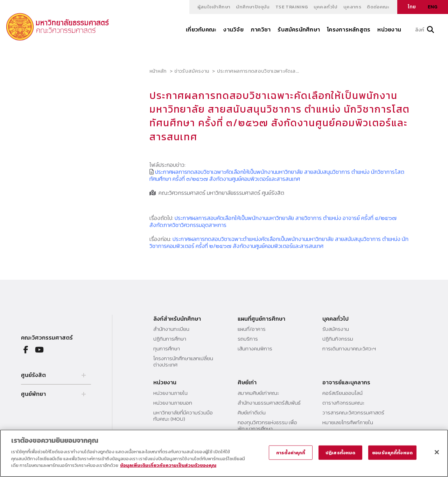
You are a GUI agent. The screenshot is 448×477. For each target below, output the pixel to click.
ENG (433, 7)
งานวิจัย (233, 29)
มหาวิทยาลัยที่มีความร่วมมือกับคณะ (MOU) (183, 416)
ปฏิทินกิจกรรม (338, 339)
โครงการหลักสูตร (349, 29)
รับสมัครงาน (336, 329)
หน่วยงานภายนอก (173, 403)
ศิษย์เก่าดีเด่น (252, 413)
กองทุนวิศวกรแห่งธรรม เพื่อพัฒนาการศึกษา (267, 426)
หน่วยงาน (389, 29)
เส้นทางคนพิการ (255, 349)
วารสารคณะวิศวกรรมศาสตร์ (353, 413)
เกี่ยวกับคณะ (201, 29)
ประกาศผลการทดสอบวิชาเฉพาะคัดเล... (258, 71)
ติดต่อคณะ (378, 7)
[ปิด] (437, 452)
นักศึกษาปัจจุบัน (253, 7)
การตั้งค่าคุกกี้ (291, 452)
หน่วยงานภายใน (170, 393)
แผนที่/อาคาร (252, 329)
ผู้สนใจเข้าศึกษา (214, 7)
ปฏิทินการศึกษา (170, 339)
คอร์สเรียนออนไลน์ (342, 393)
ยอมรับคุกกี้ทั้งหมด (392, 452)
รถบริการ (248, 339)
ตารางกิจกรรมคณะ (343, 403)
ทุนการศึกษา (167, 349)
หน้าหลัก (158, 71)
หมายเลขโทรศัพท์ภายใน (348, 422)
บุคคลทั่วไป (326, 7)
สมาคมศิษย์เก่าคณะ (258, 393)
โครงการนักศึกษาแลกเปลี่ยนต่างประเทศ (183, 362)
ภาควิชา (261, 29)
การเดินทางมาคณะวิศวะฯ (349, 349)
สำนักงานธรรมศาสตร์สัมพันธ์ (269, 403)
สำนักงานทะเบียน (171, 329)
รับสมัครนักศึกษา (299, 29)
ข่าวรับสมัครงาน (192, 71)
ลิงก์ (425, 30)
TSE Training (292, 7)
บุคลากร (352, 7)
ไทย (412, 7)
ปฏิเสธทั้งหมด (340, 452)
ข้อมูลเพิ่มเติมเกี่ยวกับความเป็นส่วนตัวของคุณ (168, 465)
